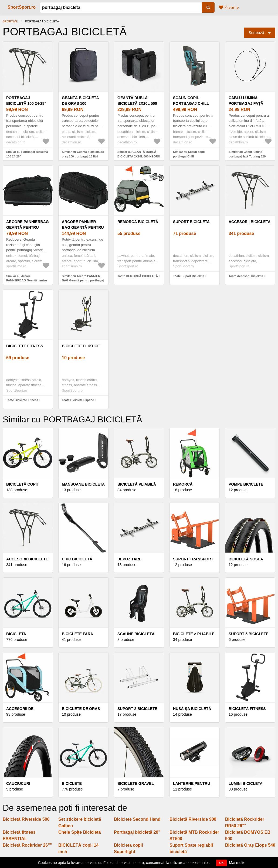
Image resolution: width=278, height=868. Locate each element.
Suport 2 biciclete (137, 709)
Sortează (256, 33)
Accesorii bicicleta (250, 222)
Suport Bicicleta (191, 222)
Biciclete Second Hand (137, 819)
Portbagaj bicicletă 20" (137, 832)
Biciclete (72, 783)
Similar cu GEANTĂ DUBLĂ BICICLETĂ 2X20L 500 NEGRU (139, 154)
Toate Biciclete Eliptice (78, 400)
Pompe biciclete (246, 484)
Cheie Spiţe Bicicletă (79, 832)
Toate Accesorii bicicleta (246, 276)
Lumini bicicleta (246, 783)
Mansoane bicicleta (83, 484)
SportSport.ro (22, 7)
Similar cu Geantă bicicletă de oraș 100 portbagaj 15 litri (83, 154)
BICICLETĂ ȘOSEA (246, 559)
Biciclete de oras (81, 709)
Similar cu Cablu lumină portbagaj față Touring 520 (247, 154)
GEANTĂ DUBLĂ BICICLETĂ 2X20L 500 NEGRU (137, 103)
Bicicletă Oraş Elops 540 (250, 845)
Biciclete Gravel (136, 783)
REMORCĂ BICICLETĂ (138, 222)
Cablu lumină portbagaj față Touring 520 (246, 103)
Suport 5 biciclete (249, 634)
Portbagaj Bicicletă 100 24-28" (26, 101)
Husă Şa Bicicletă (192, 709)
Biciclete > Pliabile (194, 634)
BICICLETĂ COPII (22, 484)
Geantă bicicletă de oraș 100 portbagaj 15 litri (82, 103)
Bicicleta (16, 634)
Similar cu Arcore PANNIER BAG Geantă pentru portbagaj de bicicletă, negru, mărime (83, 280)
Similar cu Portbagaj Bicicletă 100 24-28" (27, 154)
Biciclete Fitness (25, 346)
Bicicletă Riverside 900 (193, 819)
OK (221, 863)
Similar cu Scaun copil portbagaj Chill (189, 154)
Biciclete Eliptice (81, 346)
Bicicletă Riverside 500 (26, 819)
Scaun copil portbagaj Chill (191, 101)
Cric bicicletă (77, 559)
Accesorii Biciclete (27, 559)
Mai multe (237, 863)
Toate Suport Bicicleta (189, 276)
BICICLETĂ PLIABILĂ (137, 484)
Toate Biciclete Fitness (22, 400)
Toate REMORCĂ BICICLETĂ (138, 276)
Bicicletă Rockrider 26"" (27, 845)
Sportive (10, 21)
